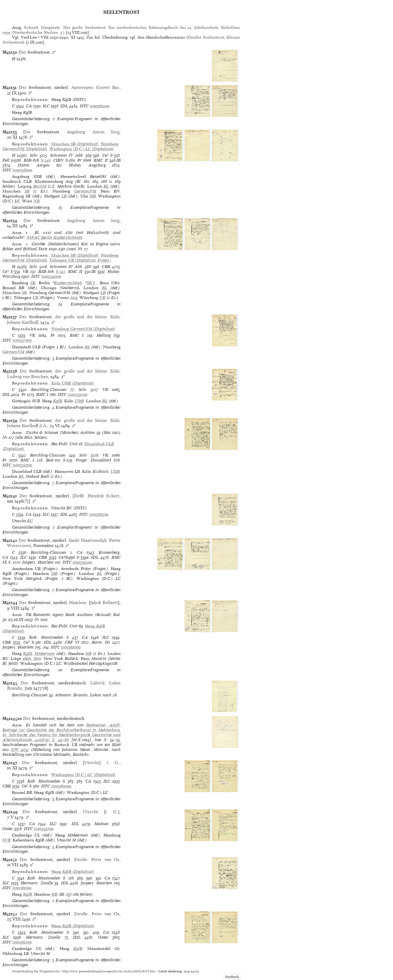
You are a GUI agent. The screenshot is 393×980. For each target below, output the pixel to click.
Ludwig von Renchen (27, 377)
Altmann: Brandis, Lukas (78, 695)
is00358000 (22, 170)
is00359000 (51, 276)
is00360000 (61, 786)
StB (93, 196)
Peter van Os (105, 859)
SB (27, 191)
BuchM (40, 186)
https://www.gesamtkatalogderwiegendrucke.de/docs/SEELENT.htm (109, 971)
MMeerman (45, 654)
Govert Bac (108, 87)
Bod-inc (53, 460)
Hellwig (104, 335)
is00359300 (22, 465)
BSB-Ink (31, 160)
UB (35, 298)
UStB (79, 401)
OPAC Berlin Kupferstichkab (54, 237)
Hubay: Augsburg (88, 165)
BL (106, 186)
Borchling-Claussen (49, 390)
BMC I (77, 335)
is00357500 (22, 340)
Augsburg (76, 132)
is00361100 (22, 888)
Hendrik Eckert (103, 496)
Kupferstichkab (68, 283)
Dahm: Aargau (34, 165)
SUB (6, 840)
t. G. (113, 763)
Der (34, 52)
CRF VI (72, 642)
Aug (74, 298)
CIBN (58, 160)
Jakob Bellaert (104, 603)
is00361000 (71, 647)
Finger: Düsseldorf (93, 460)
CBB (106, 267)
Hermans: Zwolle (37, 883)
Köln (115, 317)
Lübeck (97, 683)
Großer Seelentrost (206, 37)
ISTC (84, 106)
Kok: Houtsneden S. (49, 637)
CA (29, 106)
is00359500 (82, 562)
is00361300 (99, 514)
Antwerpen (82, 87)
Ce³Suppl (67, 557)
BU (30, 521)
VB (25, 272)
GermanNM (85, 191)
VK (32, 335)
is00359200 (78, 394)
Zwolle (80, 859)
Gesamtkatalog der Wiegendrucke (36, 971)
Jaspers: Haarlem (38, 562)
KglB (58, 401)
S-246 (46, 160)
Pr (80, 160)
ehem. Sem (32, 658)
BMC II (101, 160)
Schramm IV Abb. (67, 155)
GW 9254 (20, 750)
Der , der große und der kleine (63, 317)
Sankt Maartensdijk (88, 540)
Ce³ (105, 155)
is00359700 (44, 829)
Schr (34, 155)
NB (37, 201)
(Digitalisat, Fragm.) (80, 260)
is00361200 (22, 942)
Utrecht (92, 763)
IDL (64, 106)
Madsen (101, 824)
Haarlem (78, 603)
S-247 (61, 272)
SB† (92, 283)
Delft (79, 496)
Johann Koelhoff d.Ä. (27, 426)
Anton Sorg (106, 132)
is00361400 (100, 106)
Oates (8, 829)
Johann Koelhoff (23, 322)
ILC (46, 106)
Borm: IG (101, 642)
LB (64, 196)
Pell (6, 160)
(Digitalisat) (75, 144)
